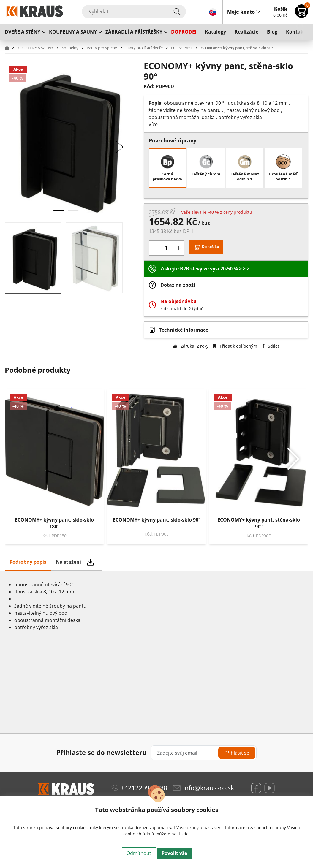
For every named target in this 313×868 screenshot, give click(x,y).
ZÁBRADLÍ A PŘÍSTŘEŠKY (134, 32)
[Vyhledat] (134, 12)
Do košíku (211, 247)
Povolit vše (174, 853)
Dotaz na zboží (178, 285)
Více (153, 124)
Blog (272, 32)
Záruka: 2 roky (191, 346)
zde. (186, 834)
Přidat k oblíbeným (235, 346)
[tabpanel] (156, 652)
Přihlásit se (237, 753)
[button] (10, 48)
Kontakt (296, 32)
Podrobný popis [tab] (28, 562)
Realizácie (246, 32)
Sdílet (271, 346)
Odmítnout (139, 853)
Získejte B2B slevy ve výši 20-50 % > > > (205, 269)
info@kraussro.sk (209, 788)
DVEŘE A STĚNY (23, 32)
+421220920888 (144, 788)
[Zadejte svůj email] (204, 753)
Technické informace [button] (184, 330)
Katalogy (215, 32)
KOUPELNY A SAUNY (73, 32)
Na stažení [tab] (68, 562)
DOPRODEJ (184, 32)
